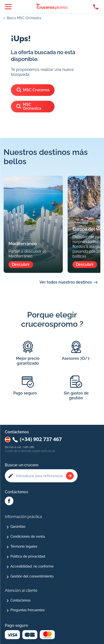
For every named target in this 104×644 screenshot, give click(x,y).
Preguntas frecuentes (28, 610)
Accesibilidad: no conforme (32, 566)
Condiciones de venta (28, 536)
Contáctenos (20, 600)
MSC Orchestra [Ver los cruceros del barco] (28, 106)
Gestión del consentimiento (32, 576)
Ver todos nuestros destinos (66, 282)
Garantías (18, 527)
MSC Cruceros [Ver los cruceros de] (33, 90)
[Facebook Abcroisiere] (9, 501)
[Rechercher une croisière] (70, 476)
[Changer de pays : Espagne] (8, 439)
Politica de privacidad (28, 556)
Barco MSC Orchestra (24, 18)
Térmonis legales (24, 546)
